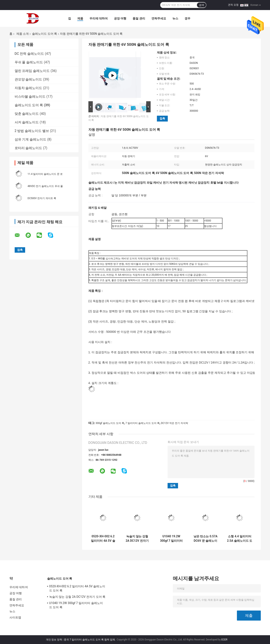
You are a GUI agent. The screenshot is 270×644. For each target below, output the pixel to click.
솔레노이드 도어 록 (45, 34)
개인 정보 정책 (54, 640)
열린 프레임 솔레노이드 (32, 71)
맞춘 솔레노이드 (27, 114)
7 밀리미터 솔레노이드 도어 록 (143, 423)
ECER (224, 640)
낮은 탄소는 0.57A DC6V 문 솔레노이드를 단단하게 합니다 (206, 539)
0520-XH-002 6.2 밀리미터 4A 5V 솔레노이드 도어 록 (103, 539)
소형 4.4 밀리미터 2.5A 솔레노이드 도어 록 (240, 539)
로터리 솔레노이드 (28, 148)
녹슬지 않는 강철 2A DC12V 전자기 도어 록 (137, 539)
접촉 (162, 118)
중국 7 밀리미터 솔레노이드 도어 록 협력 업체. (90, 640)
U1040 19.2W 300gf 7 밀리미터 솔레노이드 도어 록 (171, 539)
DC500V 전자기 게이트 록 (42, 198)
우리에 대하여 (99, 18)
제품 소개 (23, 34)
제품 (80, 18)
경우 (187, 18)
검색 (202, 5)
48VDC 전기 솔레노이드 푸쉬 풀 (45, 186)
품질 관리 (139, 18)
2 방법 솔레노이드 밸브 (32, 131)
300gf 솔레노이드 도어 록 (110, 423)
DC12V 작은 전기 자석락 (174, 423)
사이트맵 (15, 617)
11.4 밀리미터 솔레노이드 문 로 (45, 174)
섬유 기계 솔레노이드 (31, 139)
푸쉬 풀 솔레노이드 (29, 62)
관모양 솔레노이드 (28, 79)
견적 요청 (233, 5)
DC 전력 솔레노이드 (29, 54)
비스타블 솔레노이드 (30, 97)
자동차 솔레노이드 (28, 88)
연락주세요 (159, 18)
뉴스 (175, 18)
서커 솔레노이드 (27, 122)
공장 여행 (120, 18)
